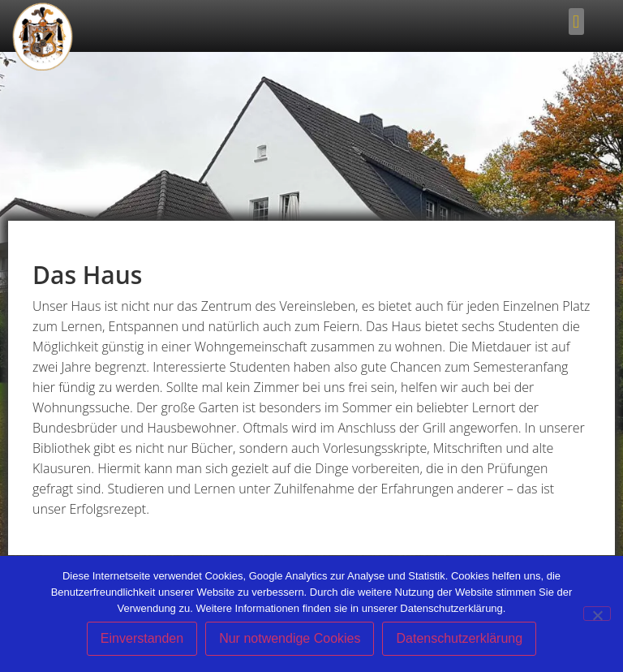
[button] (576, 22)
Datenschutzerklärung (459, 638)
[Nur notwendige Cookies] (597, 614)
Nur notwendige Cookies (290, 638)
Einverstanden (142, 638)
